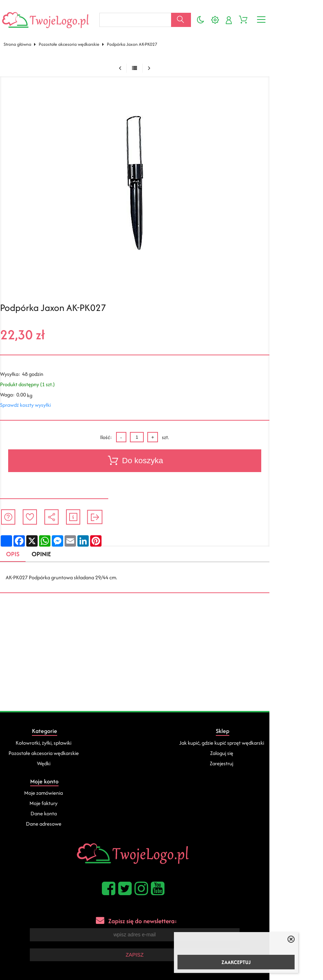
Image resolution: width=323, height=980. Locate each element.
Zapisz (161, 898)
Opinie (47, 547)
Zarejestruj (161, 757)
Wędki (57, 757)
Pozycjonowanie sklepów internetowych (139, 926)
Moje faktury (265, 746)
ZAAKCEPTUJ (236, 962)
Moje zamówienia (265, 736)
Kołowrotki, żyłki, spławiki (57, 736)
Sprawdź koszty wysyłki (29, 398)
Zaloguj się (161, 746)
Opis (17, 547)
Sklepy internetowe (207, 926)
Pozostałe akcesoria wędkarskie (72, 37)
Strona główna (21, 37)
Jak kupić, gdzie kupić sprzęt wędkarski (161, 736)
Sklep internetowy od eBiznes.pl (162, 944)
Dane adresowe (264, 767)
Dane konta (264, 757)
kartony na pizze (58, 956)
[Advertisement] (161, 651)
